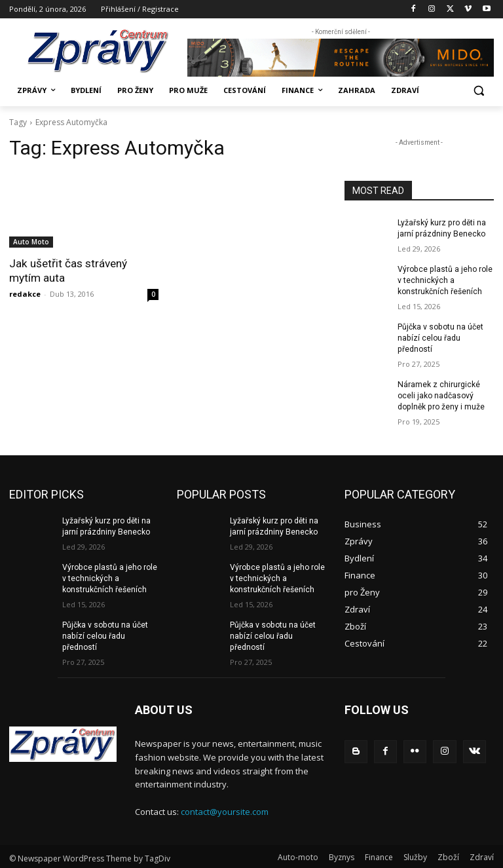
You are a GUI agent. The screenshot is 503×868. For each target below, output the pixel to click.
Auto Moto (31, 242)
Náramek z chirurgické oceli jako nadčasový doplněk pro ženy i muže (440, 394)
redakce (25, 294)
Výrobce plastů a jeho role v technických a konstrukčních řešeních (444, 280)
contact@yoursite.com (225, 809)
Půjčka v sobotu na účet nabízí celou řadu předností (440, 337)
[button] (478, 91)
